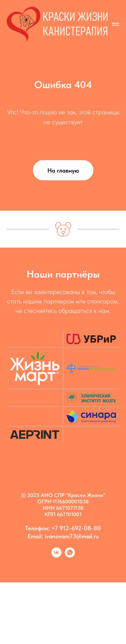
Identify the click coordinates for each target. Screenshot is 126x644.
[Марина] (70, 556)
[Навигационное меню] (116, 24)
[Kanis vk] (56, 556)
